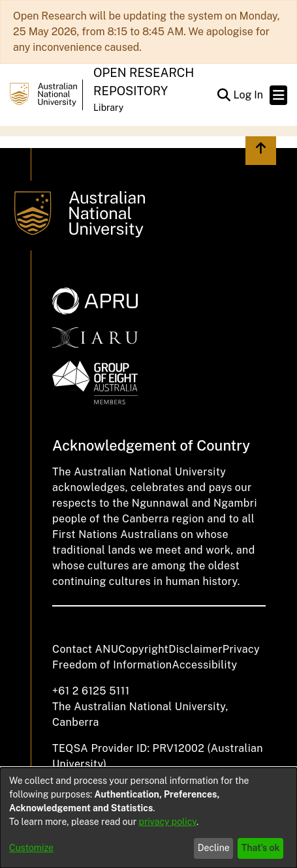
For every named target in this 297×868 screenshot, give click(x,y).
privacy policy (168, 822)
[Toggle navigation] (278, 95)
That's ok (261, 848)
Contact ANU (85, 649)
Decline (214, 848)
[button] (224, 95)
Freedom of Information (112, 665)
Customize (31, 848)
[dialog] (148, 818)
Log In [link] (249, 95)
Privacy (241, 649)
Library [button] (108, 108)
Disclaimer (195, 649)
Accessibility (204, 665)
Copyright (143, 649)
